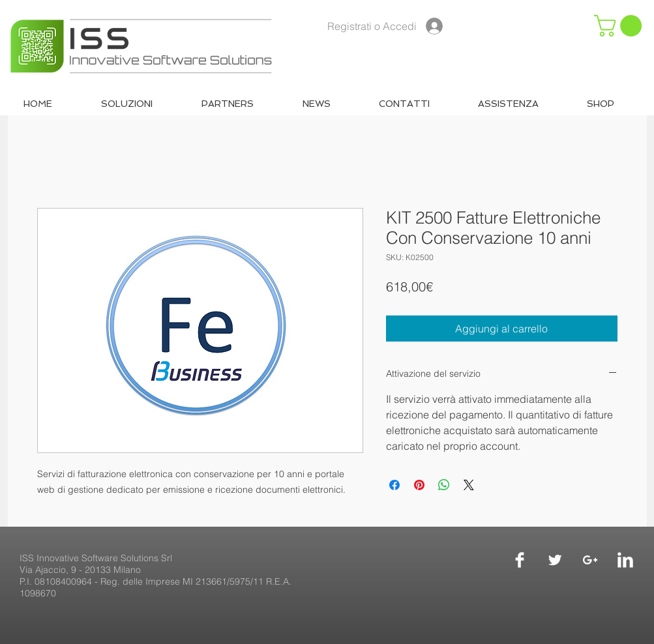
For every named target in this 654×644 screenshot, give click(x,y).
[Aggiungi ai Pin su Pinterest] (419, 485)
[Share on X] (469, 485)
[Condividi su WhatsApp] (444, 485)
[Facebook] (520, 560)
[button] (620, 26)
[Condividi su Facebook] (394, 485)
